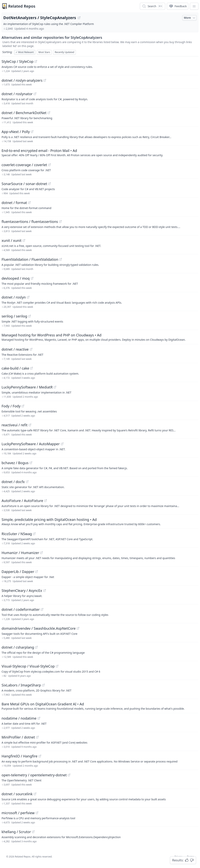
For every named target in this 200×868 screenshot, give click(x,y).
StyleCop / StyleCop (17, 61)
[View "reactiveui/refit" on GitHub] (30, 425)
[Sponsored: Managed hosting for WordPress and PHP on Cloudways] (100, 337)
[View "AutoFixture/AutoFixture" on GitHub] (46, 501)
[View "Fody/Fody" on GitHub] (23, 406)
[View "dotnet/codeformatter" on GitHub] (42, 609)
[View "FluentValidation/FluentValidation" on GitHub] (61, 259)
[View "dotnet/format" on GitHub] (29, 203)
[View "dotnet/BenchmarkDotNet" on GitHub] (49, 113)
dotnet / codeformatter (21, 609)
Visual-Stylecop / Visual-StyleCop (28, 666)
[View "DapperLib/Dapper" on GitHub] (37, 572)
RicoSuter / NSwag (17, 534)
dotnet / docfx (13, 482)
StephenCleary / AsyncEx (22, 590)
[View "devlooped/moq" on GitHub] (32, 278)
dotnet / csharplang (18, 647)
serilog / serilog (14, 316)
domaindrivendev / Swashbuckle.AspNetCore (39, 628)
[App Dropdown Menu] (194, 6)
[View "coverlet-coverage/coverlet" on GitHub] (49, 165)
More (190, 18)
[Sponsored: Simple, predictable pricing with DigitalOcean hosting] (100, 521)
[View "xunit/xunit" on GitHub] (24, 240)
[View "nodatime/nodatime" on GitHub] (39, 718)
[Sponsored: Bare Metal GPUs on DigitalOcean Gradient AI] (100, 706)
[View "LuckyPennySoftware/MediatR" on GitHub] (55, 387)
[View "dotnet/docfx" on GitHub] (27, 482)
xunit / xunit (12, 240)
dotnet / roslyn (14, 297)
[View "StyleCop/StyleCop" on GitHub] (36, 61)
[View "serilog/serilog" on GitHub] (29, 316)
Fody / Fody (11, 406)
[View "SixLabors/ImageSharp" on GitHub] (43, 685)
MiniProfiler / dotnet (18, 737)
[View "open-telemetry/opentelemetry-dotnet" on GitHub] (69, 775)
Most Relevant (25, 52)
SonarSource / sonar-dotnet (24, 184)
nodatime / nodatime (19, 718)
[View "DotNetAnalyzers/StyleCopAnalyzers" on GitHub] (79, 18)
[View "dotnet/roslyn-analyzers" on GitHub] (45, 80)
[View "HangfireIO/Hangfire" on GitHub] (40, 756)
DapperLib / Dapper (18, 572)
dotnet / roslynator (17, 94)
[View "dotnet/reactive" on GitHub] (31, 349)
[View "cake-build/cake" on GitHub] (31, 368)
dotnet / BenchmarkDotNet (24, 113)
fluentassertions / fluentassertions (30, 222)
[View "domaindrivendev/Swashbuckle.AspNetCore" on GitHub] (78, 628)
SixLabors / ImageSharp (21, 685)
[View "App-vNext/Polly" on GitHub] (32, 132)
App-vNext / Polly (16, 132)
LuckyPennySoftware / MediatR (27, 387)
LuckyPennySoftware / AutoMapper (31, 444)
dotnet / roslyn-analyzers (22, 80)
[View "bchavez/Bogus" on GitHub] (31, 463)
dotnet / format (14, 203)
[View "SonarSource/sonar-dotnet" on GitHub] (49, 184)
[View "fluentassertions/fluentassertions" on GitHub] (60, 222)
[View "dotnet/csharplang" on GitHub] (36, 647)
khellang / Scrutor (16, 832)
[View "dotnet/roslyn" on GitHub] (28, 297)
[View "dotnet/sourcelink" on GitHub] (35, 794)
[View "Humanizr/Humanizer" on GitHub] (41, 553)
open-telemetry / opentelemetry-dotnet (34, 775)
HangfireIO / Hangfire (20, 756)
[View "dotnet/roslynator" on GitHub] (35, 94)
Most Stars (44, 52)
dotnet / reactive (15, 349)
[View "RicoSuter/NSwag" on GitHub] (34, 534)
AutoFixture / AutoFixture (22, 501)
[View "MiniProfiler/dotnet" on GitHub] (37, 737)
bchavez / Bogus (15, 463)
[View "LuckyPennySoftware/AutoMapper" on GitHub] (62, 444)
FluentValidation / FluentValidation (30, 259)
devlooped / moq (16, 278)
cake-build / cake (15, 368)
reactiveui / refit (15, 425)
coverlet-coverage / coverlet (24, 165)
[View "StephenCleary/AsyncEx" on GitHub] (45, 590)
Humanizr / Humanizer (20, 553)
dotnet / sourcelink (17, 794)
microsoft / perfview (18, 813)
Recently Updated (64, 52)
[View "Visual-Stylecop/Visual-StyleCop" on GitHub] (57, 666)
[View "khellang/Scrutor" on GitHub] (33, 832)
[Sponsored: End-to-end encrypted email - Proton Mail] (100, 152)
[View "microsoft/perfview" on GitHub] (37, 813)
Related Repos (22, 6)
